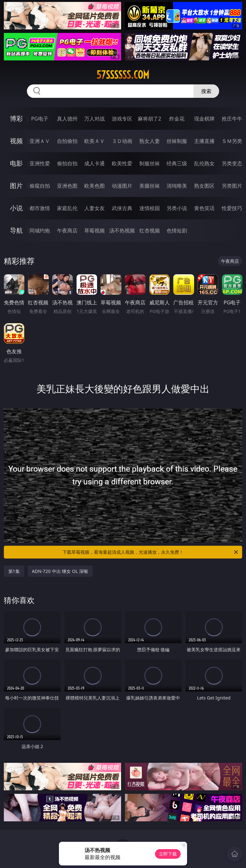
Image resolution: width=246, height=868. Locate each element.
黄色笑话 (204, 208)
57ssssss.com (123, 75)
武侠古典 (122, 208)
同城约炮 (40, 231)
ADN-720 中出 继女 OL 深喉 (60, 571)
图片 (16, 186)
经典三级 (177, 163)
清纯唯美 (177, 186)
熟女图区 (204, 186)
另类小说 (177, 208)
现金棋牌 (204, 119)
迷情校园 (150, 208)
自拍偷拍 (67, 141)
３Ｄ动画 (122, 141)
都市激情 (40, 208)
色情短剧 (177, 231)
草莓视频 (94, 231)
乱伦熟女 (204, 163)
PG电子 (40, 119)
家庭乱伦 (67, 208)
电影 (16, 163)
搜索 (206, 91)
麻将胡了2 (149, 119)
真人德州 (67, 119)
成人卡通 (94, 163)
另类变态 (232, 163)
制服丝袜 (150, 163)
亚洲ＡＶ (40, 141)
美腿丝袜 (150, 186)
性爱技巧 (232, 208)
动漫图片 (122, 186)
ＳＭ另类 (232, 141)
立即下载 (168, 854)
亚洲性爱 (40, 163)
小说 (16, 208)
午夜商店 (67, 231)
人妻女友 (94, 208)
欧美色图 (94, 186)
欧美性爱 (122, 163)
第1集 (14, 571)
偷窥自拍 (40, 186)
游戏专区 (122, 119)
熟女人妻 (150, 141)
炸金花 (177, 119)
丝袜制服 (177, 141)
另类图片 (232, 186)
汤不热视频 (122, 231)
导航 (16, 230)
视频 (16, 141)
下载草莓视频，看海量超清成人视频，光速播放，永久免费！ (151, 552)
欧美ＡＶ (94, 141)
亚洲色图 (67, 186)
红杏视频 (150, 231)
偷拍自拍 (67, 163)
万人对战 (94, 119)
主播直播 (204, 141)
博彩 (16, 118)
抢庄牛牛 (232, 119)
